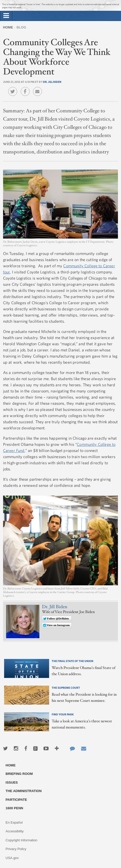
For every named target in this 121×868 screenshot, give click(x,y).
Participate (16, 800)
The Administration (24, 791)
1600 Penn (14, 808)
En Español (14, 822)
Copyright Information (21, 840)
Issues (12, 782)
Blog (21, 27)
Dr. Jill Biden (52, 82)
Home (8, 27)
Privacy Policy (16, 849)
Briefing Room (19, 774)
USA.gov (12, 858)
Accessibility (15, 831)
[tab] (6, 16)
